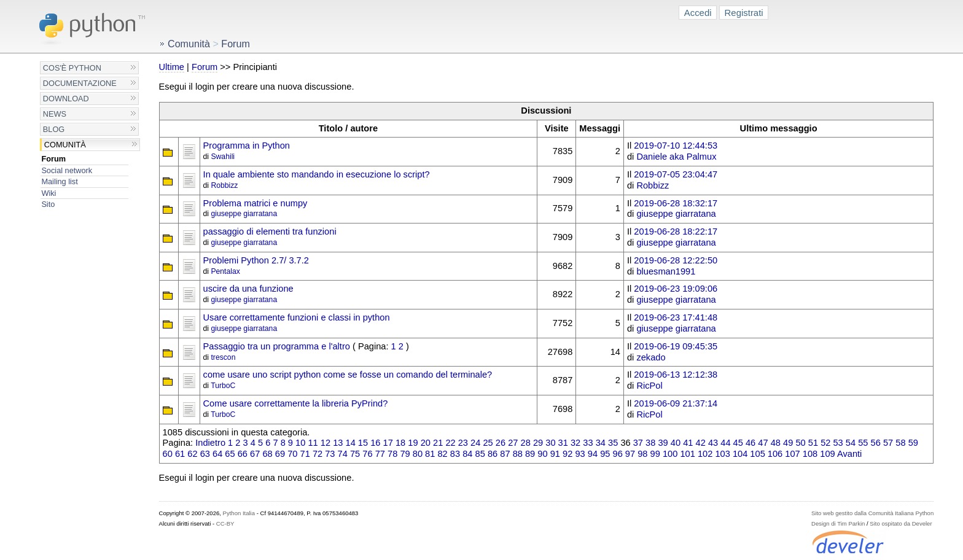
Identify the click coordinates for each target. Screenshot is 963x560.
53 (838, 443)
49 (788, 443)
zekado (651, 357)
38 (650, 443)
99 (655, 454)
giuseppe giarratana (244, 214)
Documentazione (80, 83)
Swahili (223, 157)
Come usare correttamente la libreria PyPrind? (296, 403)
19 (413, 443)
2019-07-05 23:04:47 (676, 174)
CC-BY (225, 523)
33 (588, 443)
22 (450, 443)
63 (205, 454)
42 (701, 443)
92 (567, 454)
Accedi (698, 13)
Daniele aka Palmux (676, 157)
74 (343, 454)
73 (330, 454)
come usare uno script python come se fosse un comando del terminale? (348, 375)
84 (467, 454)
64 (217, 454)
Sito (48, 204)
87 (505, 454)
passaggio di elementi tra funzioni (270, 231)
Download (66, 99)
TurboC (223, 386)
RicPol (649, 386)
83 (455, 454)
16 (375, 443)
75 (355, 454)
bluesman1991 (666, 271)
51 (813, 443)
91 (555, 454)
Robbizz (224, 185)
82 (442, 454)
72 (318, 454)
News (55, 114)
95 (605, 454)
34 (601, 443)
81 (430, 454)
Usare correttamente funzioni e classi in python (297, 317)
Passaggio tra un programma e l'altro (277, 346)
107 (792, 454)
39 (663, 443)
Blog (54, 129)
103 (722, 454)
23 (463, 443)
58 (900, 443)
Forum (53, 159)
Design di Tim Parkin (838, 523)
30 (550, 443)
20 (426, 443)
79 (405, 454)
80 (418, 454)
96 (618, 454)
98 (642, 454)
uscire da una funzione (248, 289)
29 (538, 443)
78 (392, 454)
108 (810, 454)
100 (670, 454)
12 (326, 443)
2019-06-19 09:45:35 (676, 346)
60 (168, 454)
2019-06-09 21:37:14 (676, 403)
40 (676, 443)
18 (400, 443)
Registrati (744, 13)
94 (593, 454)
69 (280, 454)
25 (488, 443)
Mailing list (59, 181)
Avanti (849, 454)
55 (863, 443)
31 (563, 443)
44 (725, 443)
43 (713, 443)
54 (851, 443)
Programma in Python (247, 146)
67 (255, 454)
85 (480, 454)
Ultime (172, 67)
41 (688, 443)
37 (638, 443)
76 (367, 454)
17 (388, 443)
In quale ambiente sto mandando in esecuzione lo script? (317, 174)
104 (740, 454)
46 (751, 443)
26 (501, 443)
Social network (67, 170)
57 (888, 443)
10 (300, 443)
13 (338, 443)
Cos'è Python (72, 68)
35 (613, 443)
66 (243, 454)
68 (267, 454)
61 (180, 454)
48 (776, 443)
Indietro (210, 443)
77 (380, 454)
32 (575, 443)
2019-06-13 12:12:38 (676, 375)
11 (313, 443)
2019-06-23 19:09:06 (676, 289)
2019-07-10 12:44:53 (676, 146)
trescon (223, 357)
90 (542, 454)
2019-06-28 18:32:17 (676, 203)
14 (351, 443)
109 (827, 454)
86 (493, 454)
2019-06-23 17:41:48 (676, 317)
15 (363, 443)
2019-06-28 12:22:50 (676, 260)
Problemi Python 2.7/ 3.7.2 (256, 260)
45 (738, 443)
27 (513, 443)
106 (775, 454)
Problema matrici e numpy (255, 203)
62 (192, 454)
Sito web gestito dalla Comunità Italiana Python (872, 513)
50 (800, 443)
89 (530, 454)
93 (580, 454)
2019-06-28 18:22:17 (676, 231)
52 (825, 443)
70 (292, 454)
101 (687, 454)
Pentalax (225, 271)
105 (757, 454)
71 (305, 454)
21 (438, 443)
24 (475, 443)
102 (705, 454)
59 (913, 443)
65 (230, 454)
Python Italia (239, 513)
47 (763, 443)
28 (526, 443)
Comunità (65, 145)
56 (876, 443)
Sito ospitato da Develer (901, 523)
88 (518, 454)
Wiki (49, 193)
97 (630, 454)
